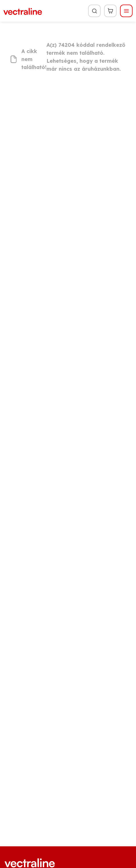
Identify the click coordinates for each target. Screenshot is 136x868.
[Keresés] (94, 11)
